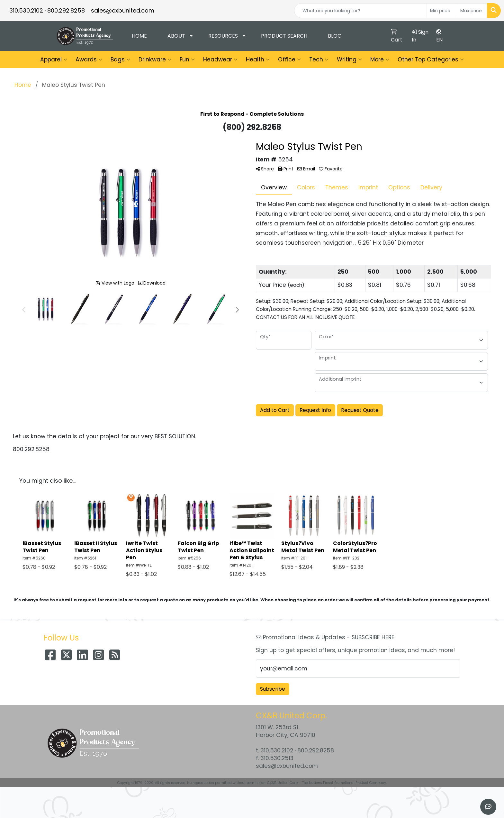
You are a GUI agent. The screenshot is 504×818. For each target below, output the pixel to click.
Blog (335, 36)
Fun (187, 59)
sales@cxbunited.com (123, 10)
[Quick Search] (360, 11)
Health (258, 59)
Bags (120, 59)
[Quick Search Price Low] (442, 11)
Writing (349, 59)
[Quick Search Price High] (472, 11)
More (380, 59)
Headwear (220, 59)
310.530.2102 (26, 10)
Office (289, 59)
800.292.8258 (66, 10)
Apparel (54, 59)
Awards (89, 59)
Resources (223, 36)
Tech (319, 59)
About (176, 36)
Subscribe (273, 689)
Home (139, 36)
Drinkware (155, 59)
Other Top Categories (431, 59)
